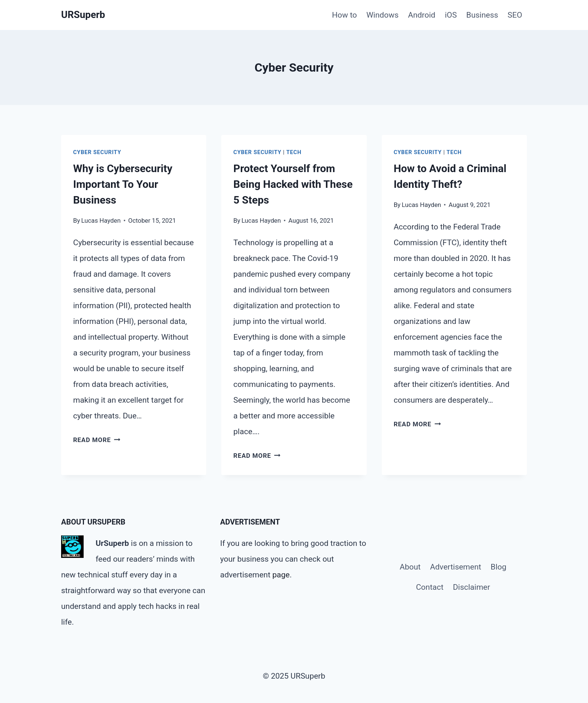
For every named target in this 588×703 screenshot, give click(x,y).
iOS (451, 15)
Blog (498, 567)
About (410, 567)
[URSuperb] (83, 15)
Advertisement (456, 567)
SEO (515, 15)
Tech (294, 152)
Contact (430, 587)
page (281, 575)
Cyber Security (97, 152)
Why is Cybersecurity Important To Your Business (123, 184)
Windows (382, 15)
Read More (97, 440)
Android (422, 15)
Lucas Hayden (101, 220)
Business (482, 15)
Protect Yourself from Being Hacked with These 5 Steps (293, 184)
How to (344, 15)
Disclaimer (472, 587)
